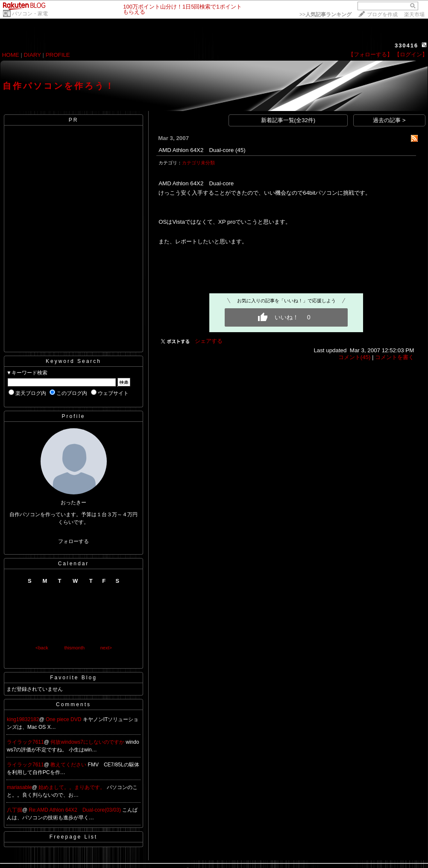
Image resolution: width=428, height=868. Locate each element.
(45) (240, 150)
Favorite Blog (73, 678)
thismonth (74, 648)
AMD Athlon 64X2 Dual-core (196, 150)
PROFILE (58, 55)
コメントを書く (394, 357)
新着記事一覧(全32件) (288, 120)
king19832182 (23, 719)
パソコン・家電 (30, 14)
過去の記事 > (389, 120)
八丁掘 (15, 810)
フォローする (73, 541)
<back (42, 648)
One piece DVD (64, 719)
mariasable (19, 787)
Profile (73, 416)
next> (106, 648)
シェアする (209, 341)
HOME (11, 55)
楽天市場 (414, 15)
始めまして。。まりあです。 (72, 787)
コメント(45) (355, 357)
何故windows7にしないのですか (88, 742)
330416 (406, 45)
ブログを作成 (382, 15)
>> (325, 15)
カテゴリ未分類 (198, 163)
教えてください (69, 765)
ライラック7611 (25, 742)
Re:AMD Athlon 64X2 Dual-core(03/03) (76, 810)
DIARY (32, 55)
